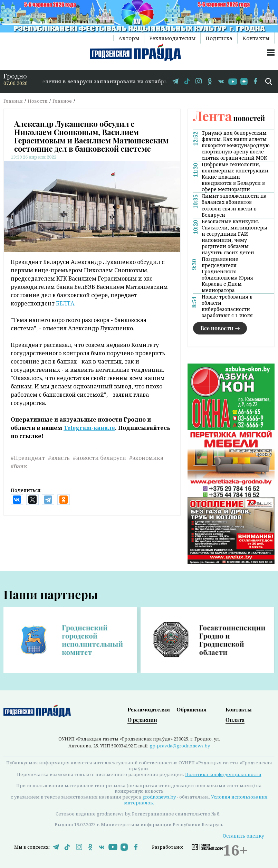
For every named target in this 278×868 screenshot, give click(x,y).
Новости (38, 101)
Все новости (217, 328)
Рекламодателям (172, 38)
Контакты (256, 38)
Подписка (219, 38)
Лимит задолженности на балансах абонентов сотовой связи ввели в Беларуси (234, 205)
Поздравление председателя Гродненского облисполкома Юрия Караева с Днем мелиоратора (227, 275)
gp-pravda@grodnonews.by (180, 746)
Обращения (191, 709)
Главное (62, 101)
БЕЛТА (65, 303)
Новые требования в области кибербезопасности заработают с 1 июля (227, 306)
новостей (229, 118)
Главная (13, 101)
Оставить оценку (243, 836)
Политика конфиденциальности (223, 774)
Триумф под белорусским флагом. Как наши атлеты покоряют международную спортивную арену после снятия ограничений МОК (236, 145)
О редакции (142, 720)
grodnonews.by (159, 797)
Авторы (129, 38)
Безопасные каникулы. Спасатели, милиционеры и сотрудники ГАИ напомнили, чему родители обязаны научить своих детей (234, 237)
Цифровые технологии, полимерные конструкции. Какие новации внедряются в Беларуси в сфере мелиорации (236, 177)
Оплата (235, 720)
